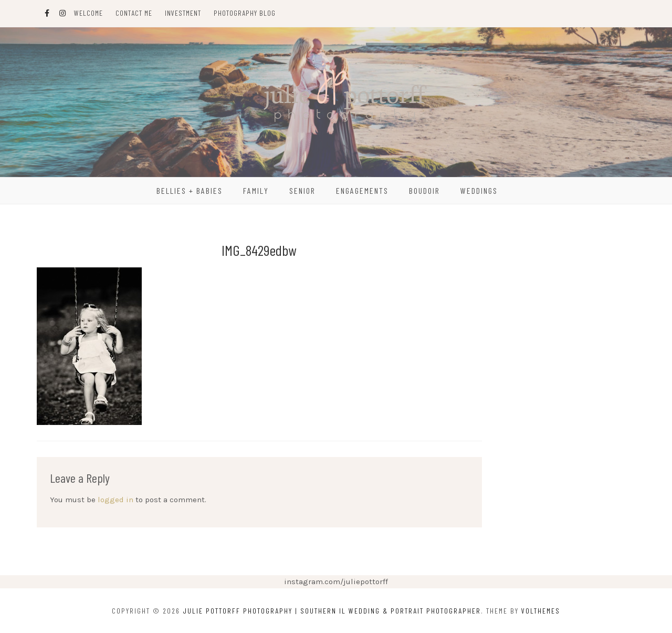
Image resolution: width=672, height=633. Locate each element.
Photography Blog (245, 13)
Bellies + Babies (190, 190)
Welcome (88, 13)
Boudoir (424, 190)
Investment (183, 13)
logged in (115, 500)
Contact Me (134, 13)
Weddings (479, 190)
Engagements (362, 190)
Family (256, 190)
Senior (302, 190)
